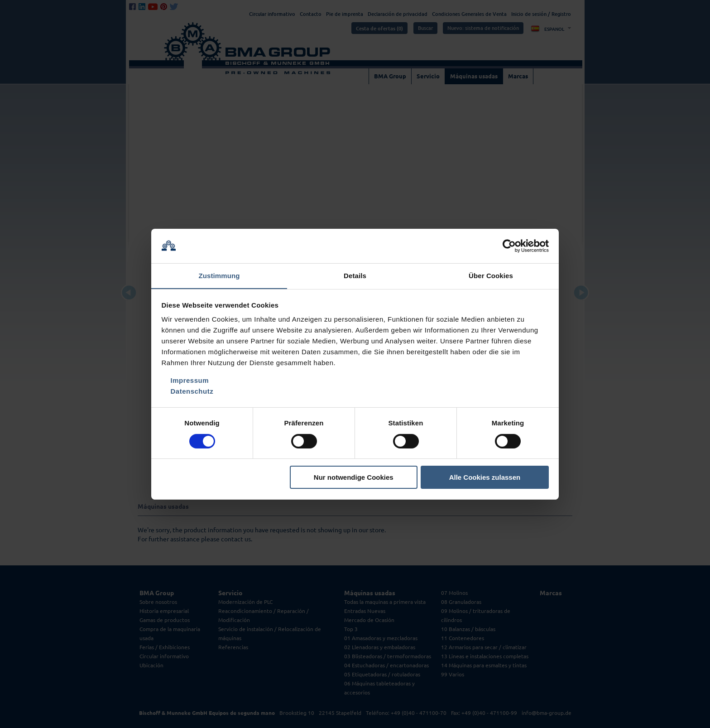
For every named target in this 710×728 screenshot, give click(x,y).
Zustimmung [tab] (219, 276)
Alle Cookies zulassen (485, 478)
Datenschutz (192, 392)
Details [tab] (355, 276)
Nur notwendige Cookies (354, 478)
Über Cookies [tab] (491, 276)
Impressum (190, 381)
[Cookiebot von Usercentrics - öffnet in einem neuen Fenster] (509, 246)
